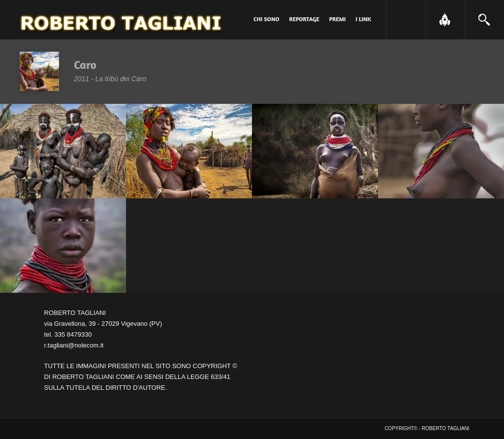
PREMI (338, 19)
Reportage (304, 19)
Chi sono (267, 19)
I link (363, 19)
